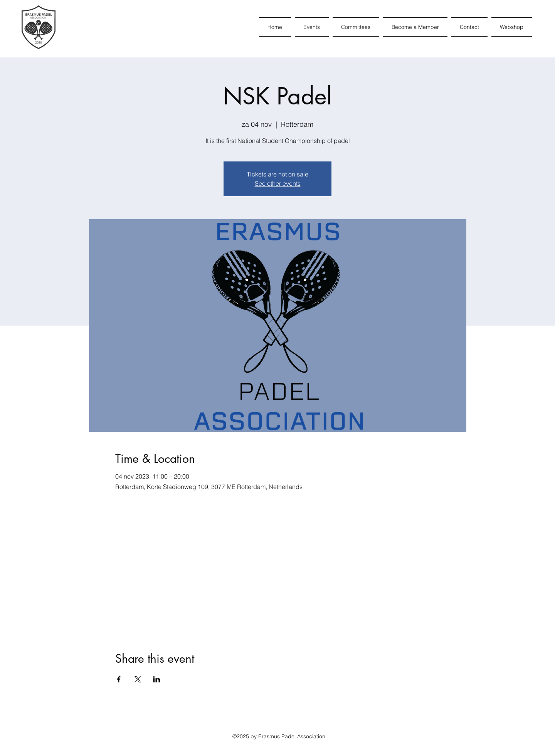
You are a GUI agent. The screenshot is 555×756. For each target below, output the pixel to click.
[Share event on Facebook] (119, 679)
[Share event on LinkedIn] (157, 679)
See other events (278, 183)
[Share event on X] (138, 679)
